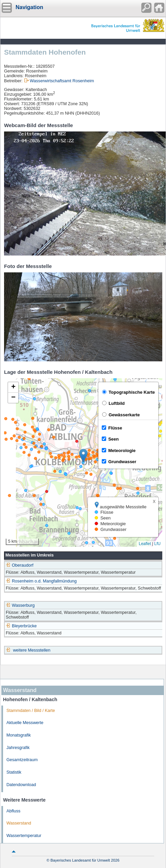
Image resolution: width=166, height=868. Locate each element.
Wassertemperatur (24, 836)
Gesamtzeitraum (22, 760)
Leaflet (145, 544)
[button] (83, 456)
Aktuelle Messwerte (25, 723)
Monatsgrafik (19, 735)
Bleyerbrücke (21, 626)
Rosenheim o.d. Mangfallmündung (41, 581)
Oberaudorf (20, 565)
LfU (157, 544)
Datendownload (21, 785)
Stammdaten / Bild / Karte (31, 711)
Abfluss (13, 811)
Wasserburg (20, 605)
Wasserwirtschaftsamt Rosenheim (62, 81)
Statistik (14, 772)
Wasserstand (19, 823)
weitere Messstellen (32, 650)
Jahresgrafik (18, 748)
